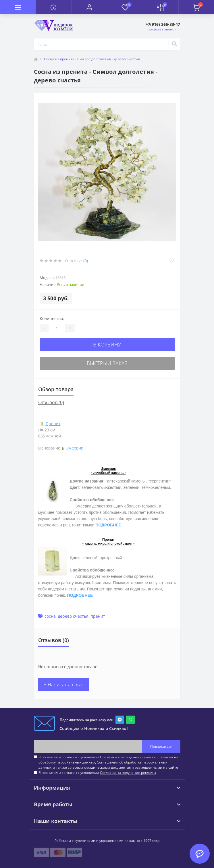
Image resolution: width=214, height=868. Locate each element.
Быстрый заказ (107, 363)
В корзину (107, 344)
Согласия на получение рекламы (128, 773)
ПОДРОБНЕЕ (108, 525)
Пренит (53, 424)
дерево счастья (73, 616)
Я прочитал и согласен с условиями (97, 773)
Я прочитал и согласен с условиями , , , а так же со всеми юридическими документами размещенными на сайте (108, 762)
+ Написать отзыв (64, 685)
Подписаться (161, 746)
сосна (50, 616)
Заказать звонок (162, 29)
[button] (89, 7)
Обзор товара (56, 389)
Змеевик (75, 448)
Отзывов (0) (51, 402)
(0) (86, 261)
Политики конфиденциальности (128, 757)
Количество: (52, 318)
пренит (98, 616)
